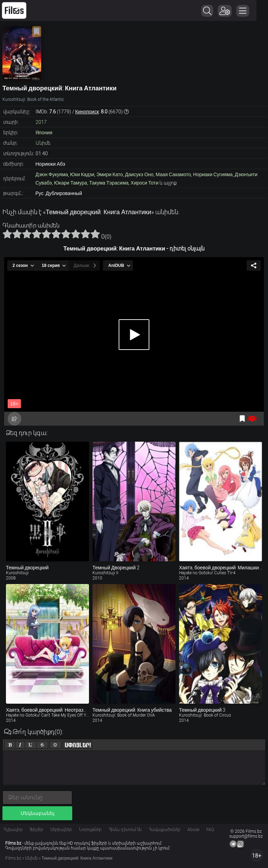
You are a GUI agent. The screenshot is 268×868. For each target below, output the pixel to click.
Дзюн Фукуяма (52, 174)
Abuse (193, 830)
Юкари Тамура (71, 183)
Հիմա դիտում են (125, 830)
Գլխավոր (13, 830)
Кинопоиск (87, 112)
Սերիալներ (61, 830)
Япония (44, 133)
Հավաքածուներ (165, 830)
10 (95, 234)
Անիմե (43, 143)
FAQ (210, 830)
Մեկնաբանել (38, 813)
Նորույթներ (90, 830)
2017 (41, 122)
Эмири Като (110, 174)
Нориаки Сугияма (213, 174)
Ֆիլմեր (36, 830)
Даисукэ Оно (139, 174)
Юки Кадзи (82, 174)
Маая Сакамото (173, 174)
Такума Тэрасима (109, 183)
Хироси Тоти (144, 183)
